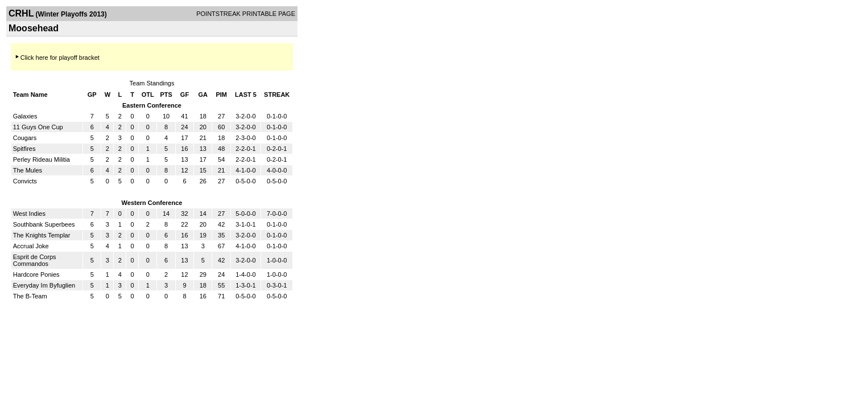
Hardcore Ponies (36, 274)
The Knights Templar (42, 235)
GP (92, 95)
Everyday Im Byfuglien (44, 285)
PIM (221, 95)
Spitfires (24, 149)
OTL (148, 95)
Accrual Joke (31, 246)
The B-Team (30, 296)
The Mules (28, 170)
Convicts (25, 181)
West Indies (29, 214)
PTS (166, 95)
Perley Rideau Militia (42, 159)
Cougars (25, 138)
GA (203, 95)
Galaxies (25, 116)
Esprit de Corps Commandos (35, 260)
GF (185, 95)
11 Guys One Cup (38, 127)
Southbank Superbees (44, 224)
